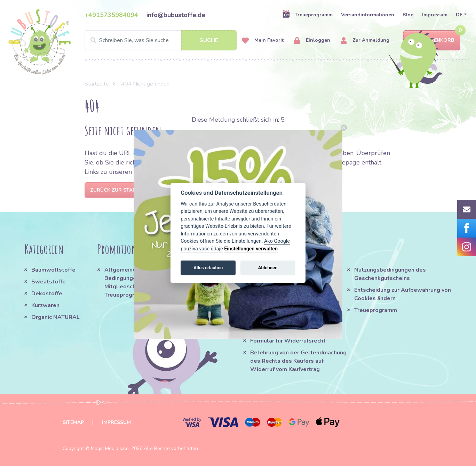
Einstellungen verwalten (251, 249)
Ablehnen (268, 268)
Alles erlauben (208, 268)
